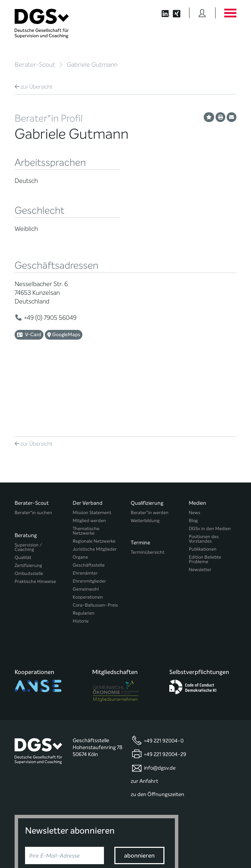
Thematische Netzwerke (86, 469)
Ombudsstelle (29, 508)
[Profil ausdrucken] (220, 117)
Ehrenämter (85, 511)
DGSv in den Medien (210, 467)
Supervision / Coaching (28, 482)
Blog (193, 459)
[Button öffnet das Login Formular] (202, 13)
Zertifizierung (28, 500)
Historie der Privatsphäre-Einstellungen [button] (156, 848)
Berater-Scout (35, 65)
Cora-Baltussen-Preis (95, 543)
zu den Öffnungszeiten (157, 719)
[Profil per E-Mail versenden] (232, 117)
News (195, 451)
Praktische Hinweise (35, 516)
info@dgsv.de (160, 692)
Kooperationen (88, 535)
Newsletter (200, 508)
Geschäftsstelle (89, 503)
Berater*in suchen (33, 451)
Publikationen (203, 487)
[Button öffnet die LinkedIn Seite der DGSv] (162, 13)
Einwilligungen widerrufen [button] (214, 848)
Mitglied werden (89, 459)
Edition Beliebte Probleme (205, 497)
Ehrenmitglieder (89, 519)
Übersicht (34, 87)
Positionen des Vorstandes (204, 477)
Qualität (23, 492)
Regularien (84, 551)
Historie (81, 559)
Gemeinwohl (86, 527)
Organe (80, 495)
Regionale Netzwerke (94, 479)
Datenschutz (220, 837)
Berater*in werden (150, 451)
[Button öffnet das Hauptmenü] (230, 13)
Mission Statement (92, 451)
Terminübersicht (148, 488)
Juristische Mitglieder (95, 487)
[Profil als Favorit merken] (209, 117)
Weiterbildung (145, 459)
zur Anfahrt (144, 705)
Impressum (225, 842)
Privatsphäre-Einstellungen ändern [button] (91, 848)
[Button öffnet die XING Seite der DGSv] (180, 13)
